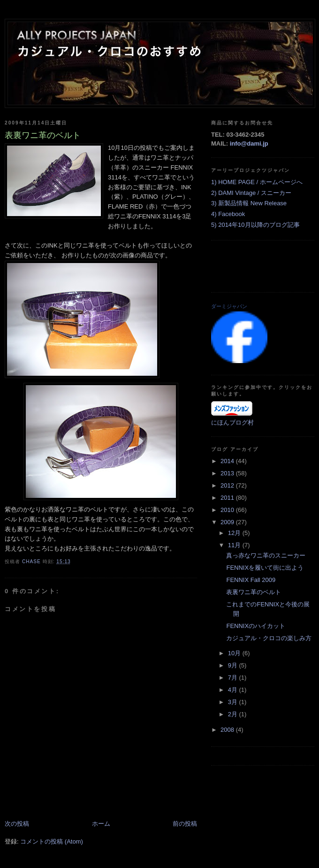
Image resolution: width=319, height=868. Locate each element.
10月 (235, 653)
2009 (228, 522)
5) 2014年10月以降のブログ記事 (255, 225)
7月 (234, 678)
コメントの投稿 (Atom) (52, 841)
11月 (235, 545)
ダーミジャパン (229, 306)
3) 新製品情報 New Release (249, 203)
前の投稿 (185, 824)
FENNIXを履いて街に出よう (265, 568)
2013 (228, 473)
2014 (228, 461)
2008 (228, 730)
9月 (234, 665)
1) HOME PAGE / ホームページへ (257, 182)
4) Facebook (228, 214)
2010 (228, 510)
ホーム (101, 824)
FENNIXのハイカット (256, 626)
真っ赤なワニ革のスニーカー (266, 555)
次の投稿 (17, 824)
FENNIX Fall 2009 (251, 580)
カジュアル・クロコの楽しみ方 (269, 638)
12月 (235, 533)
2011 (228, 498)
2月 (234, 714)
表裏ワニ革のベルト (254, 592)
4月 (234, 690)
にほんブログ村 (232, 422)
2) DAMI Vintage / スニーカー (251, 193)
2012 (228, 485)
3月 (234, 702)
